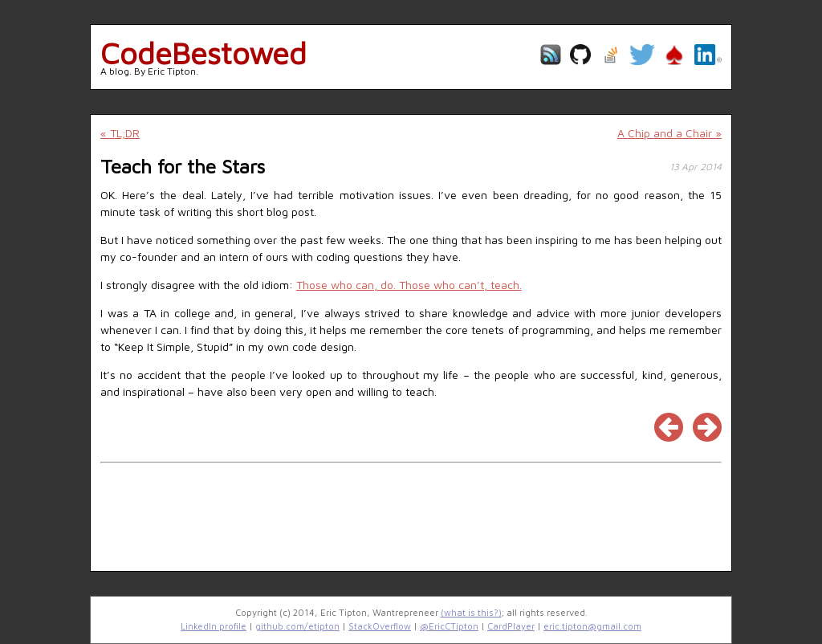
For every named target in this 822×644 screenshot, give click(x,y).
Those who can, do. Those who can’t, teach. (409, 285)
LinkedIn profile (214, 626)
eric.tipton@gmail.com (592, 626)
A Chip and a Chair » (669, 133)
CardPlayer (511, 626)
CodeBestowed (203, 53)
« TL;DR (120, 133)
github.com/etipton (297, 626)
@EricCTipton (449, 626)
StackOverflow (380, 626)
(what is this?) (471, 612)
